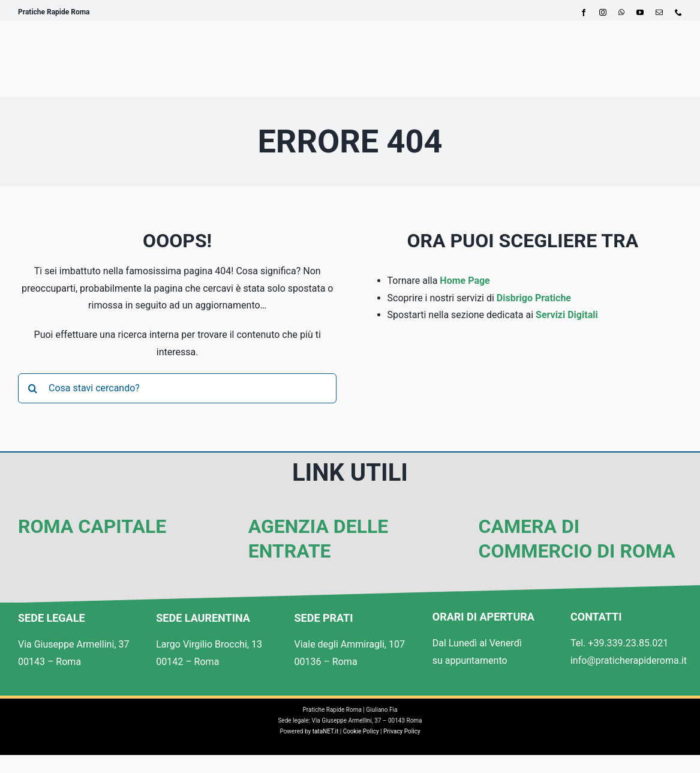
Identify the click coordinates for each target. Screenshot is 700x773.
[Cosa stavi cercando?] (177, 388)
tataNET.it (326, 731)
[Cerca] (33, 388)
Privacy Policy (402, 731)
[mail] (659, 13)
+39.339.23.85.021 (628, 643)
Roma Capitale (92, 526)
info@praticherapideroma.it (629, 660)
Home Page (465, 281)
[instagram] (603, 13)
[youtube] (640, 13)
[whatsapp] (621, 13)
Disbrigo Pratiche (534, 298)
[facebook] (584, 13)
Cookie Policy (361, 731)
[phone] (678, 13)
